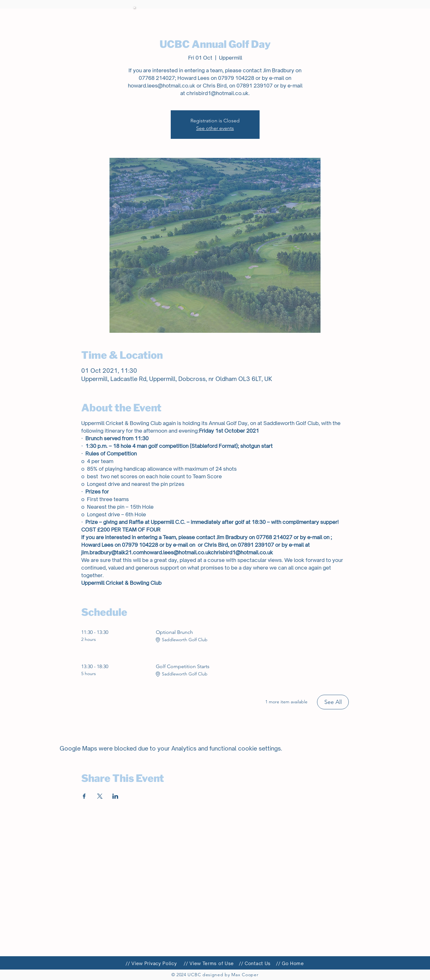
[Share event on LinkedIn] (115, 796)
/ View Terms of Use (210, 963)
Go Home (293, 963)
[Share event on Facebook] (84, 796)
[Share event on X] (100, 796)
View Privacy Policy (154, 963)
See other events (215, 128)
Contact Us (258, 963)
